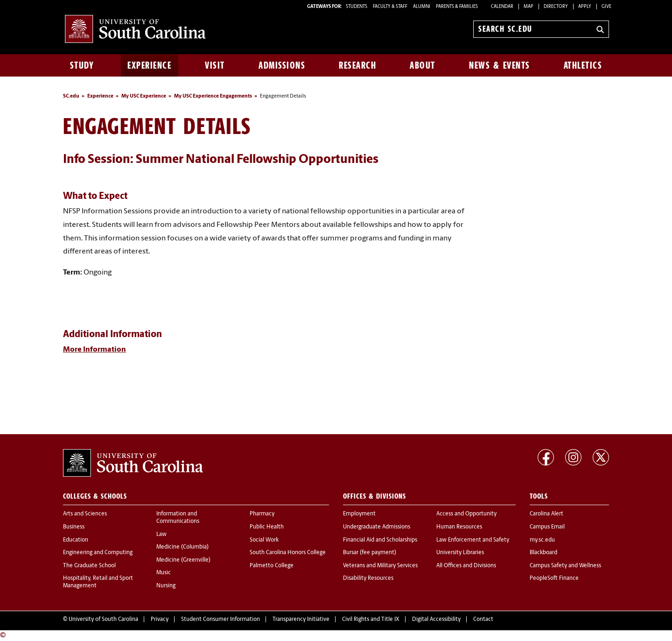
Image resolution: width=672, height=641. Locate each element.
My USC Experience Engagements (213, 96)
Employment (359, 514)
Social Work (264, 540)
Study (82, 65)
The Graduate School (89, 566)
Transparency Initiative (301, 620)
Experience (149, 65)
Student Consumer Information (220, 620)
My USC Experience (144, 96)
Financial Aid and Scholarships (380, 540)
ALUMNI (422, 7)
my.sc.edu (542, 540)
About (423, 65)
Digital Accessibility (436, 620)
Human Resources (459, 527)
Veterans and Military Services (380, 566)
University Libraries (460, 553)
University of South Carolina (103, 620)
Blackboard (543, 553)
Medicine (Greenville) (183, 560)
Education (76, 540)
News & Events (500, 65)
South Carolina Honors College (288, 553)
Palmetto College (272, 566)
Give (606, 7)
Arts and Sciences (85, 514)
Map (528, 7)
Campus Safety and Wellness (565, 566)
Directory (556, 7)
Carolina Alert (546, 514)
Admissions (282, 65)
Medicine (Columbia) (182, 547)
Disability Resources (368, 578)
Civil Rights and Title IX (371, 620)
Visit (215, 65)
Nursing (166, 586)
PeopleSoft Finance (554, 578)
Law (161, 535)
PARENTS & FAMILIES (457, 7)
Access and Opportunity (466, 514)
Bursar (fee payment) (370, 553)
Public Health (267, 527)
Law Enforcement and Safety (473, 540)
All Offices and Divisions (466, 566)
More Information (94, 350)
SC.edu (71, 96)
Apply (585, 7)
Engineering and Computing (98, 553)
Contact (483, 620)
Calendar (502, 7)
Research (357, 65)
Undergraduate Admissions (377, 527)
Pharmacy (262, 514)
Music (164, 573)
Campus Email (547, 527)
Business (74, 527)
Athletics (583, 65)
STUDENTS (357, 7)
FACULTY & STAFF (390, 7)
